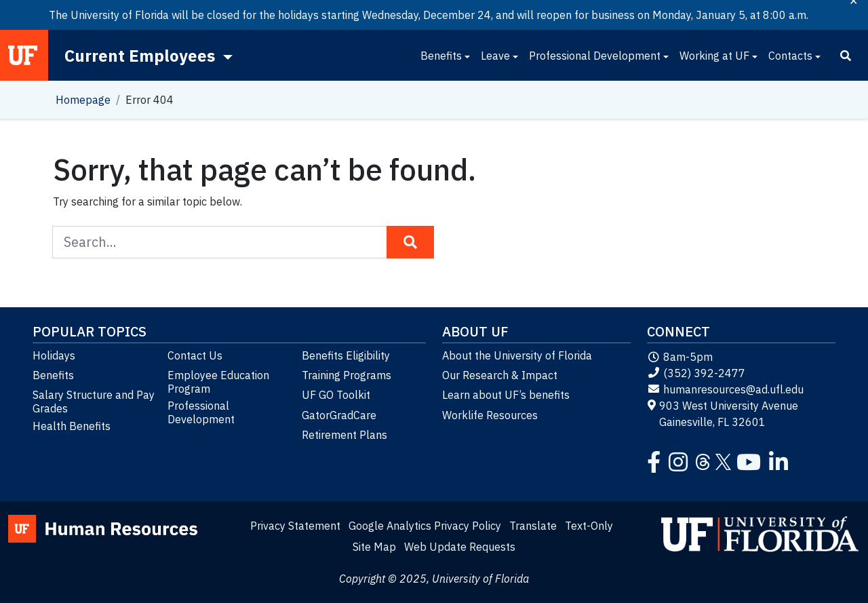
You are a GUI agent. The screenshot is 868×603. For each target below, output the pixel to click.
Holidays (54, 355)
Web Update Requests (460, 547)
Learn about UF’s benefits (506, 395)
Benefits (441, 56)
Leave (495, 56)
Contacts (790, 56)
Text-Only (589, 526)
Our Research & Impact (500, 375)
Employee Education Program (218, 382)
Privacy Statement (295, 526)
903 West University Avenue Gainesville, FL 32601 (723, 414)
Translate (533, 526)
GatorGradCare (339, 415)
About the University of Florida (517, 355)
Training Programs (347, 375)
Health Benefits (72, 426)
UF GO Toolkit (336, 395)
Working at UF (714, 56)
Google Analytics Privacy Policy (425, 526)
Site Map (374, 547)
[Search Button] (410, 242)
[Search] (846, 56)
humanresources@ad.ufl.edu (725, 389)
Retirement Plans (344, 435)
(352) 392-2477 (696, 373)
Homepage (83, 100)
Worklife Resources (490, 415)
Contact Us (195, 355)
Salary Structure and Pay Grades (94, 402)
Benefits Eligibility (346, 355)
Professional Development (595, 56)
